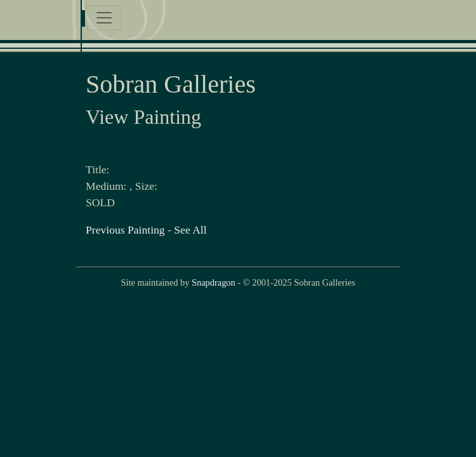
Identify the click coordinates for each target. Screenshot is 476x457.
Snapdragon (214, 282)
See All (190, 230)
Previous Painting (125, 230)
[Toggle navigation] (104, 18)
